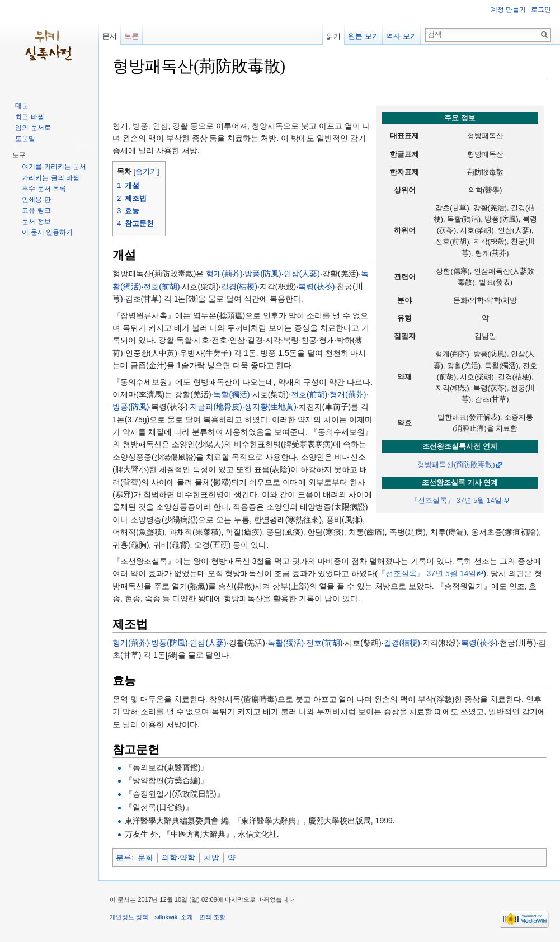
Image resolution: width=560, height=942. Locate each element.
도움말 (25, 139)
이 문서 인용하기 (47, 232)
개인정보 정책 (129, 917)
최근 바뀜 (29, 117)
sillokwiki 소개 (174, 917)
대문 (22, 106)
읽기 (333, 36)
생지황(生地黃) (270, 407)
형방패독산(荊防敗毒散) (456, 465)
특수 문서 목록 (44, 189)
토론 (131, 36)
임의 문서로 (33, 128)
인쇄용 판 (36, 200)
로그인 (541, 10)
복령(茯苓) (316, 286)
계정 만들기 (508, 10)
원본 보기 (364, 36)
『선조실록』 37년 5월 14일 (456, 501)
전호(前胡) (161, 286)
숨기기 (146, 172)
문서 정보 (36, 222)
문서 (110, 36)
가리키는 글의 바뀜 (51, 178)
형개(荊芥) (224, 274)
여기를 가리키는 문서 (54, 167)
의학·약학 (178, 858)
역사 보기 (402, 36)
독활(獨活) (231, 394)
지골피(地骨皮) (216, 407)
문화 (145, 858)
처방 (211, 858)
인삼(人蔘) (302, 274)
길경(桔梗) (239, 286)
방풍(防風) (263, 274)
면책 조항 (212, 917)
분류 (124, 858)
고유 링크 (36, 210)
